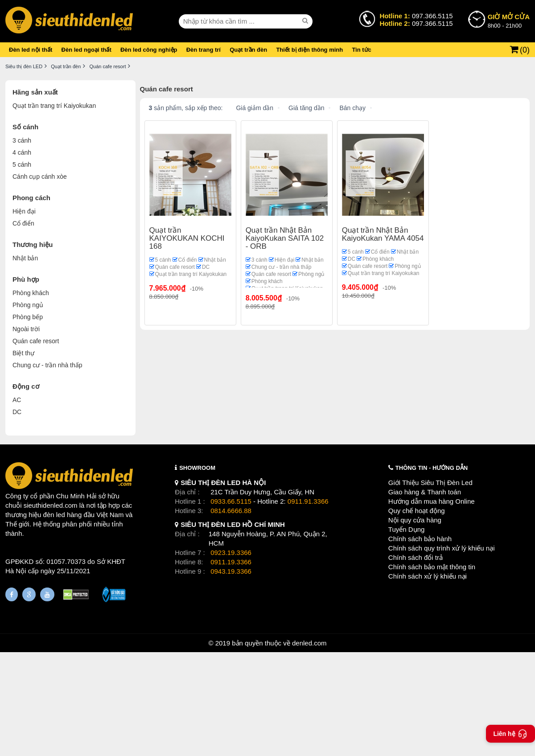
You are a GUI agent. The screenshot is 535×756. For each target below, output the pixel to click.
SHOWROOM (197, 468)
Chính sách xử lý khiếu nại (428, 576)
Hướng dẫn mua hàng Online (432, 501)
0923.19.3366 (231, 553)
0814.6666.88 (231, 511)
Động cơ (26, 386)
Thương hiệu (33, 244)
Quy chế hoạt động (417, 511)
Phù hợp (26, 279)
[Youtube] (47, 594)
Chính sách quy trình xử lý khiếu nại (442, 548)
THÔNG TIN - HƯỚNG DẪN (432, 468)
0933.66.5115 (231, 501)
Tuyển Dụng (406, 529)
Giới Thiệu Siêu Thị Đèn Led (430, 483)
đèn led (54, 515)
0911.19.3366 (231, 562)
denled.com (309, 643)
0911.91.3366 (308, 501)
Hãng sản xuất (35, 92)
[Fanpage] (12, 594)
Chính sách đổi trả (416, 557)
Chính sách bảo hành (420, 539)
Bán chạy (352, 108)
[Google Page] (29, 594)
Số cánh (25, 127)
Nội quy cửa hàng (415, 520)
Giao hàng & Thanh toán (425, 492)
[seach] (306, 21)
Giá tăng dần (306, 108)
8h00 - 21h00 (509, 21)
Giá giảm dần (255, 108)
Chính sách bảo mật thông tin (432, 567)
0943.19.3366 (231, 571)
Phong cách (31, 198)
